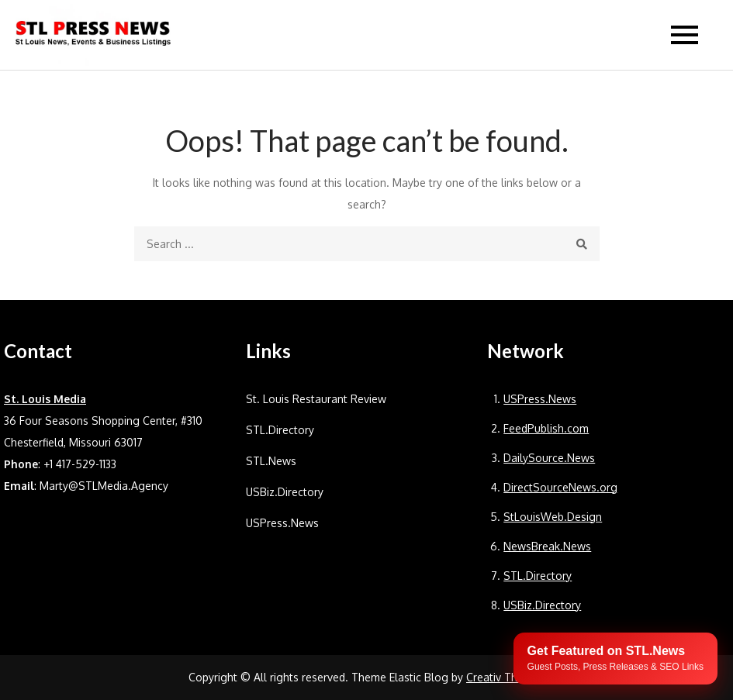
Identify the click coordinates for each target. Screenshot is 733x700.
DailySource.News (549, 458)
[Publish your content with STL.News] (615, 659)
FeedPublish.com (546, 428)
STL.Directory (280, 430)
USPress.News (282, 523)
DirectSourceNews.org (560, 487)
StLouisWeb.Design (553, 517)
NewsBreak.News (547, 546)
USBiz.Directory (285, 492)
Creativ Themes (505, 677)
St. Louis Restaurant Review (316, 399)
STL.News (271, 461)
